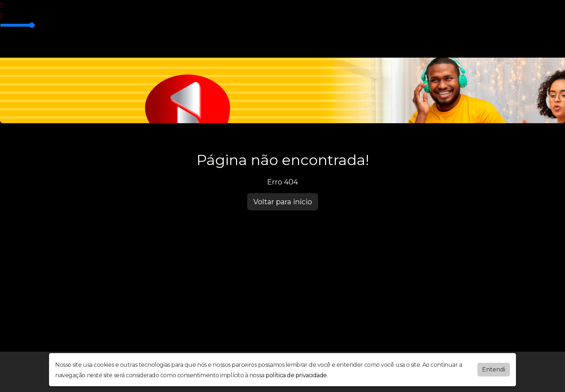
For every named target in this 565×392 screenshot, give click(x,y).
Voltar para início (283, 202)
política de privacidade (296, 375)
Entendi (494, 369)
